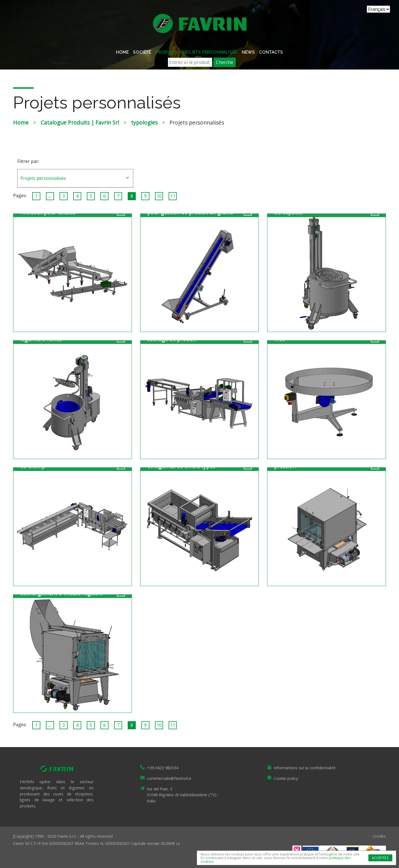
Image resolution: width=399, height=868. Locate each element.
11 (173, 196)
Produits (166, 52)
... (50, 196)
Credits (379, 836)
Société (142, 52)
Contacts (271, 52)
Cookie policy (286, 778)
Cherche (225, 62)
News (248, 52)
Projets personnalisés (210, 52)
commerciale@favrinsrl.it (169, 778)
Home (122, 52)
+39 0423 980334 (163, 768)
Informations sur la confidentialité (305, 768)
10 (159, 196)
